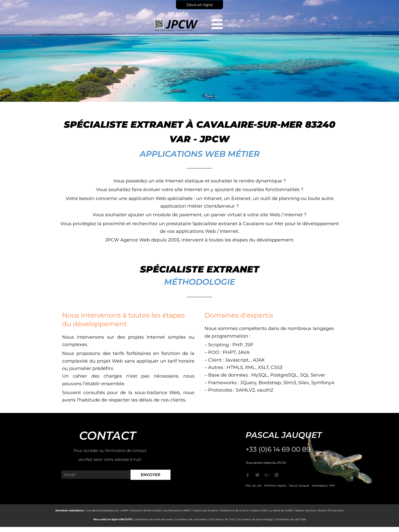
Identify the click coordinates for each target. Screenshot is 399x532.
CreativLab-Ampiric (205, 511)
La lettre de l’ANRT (281, 511)
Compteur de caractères (191, 519)
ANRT (125, 511)
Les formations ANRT (177, 511)
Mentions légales (275, 486)
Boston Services (306, 511)
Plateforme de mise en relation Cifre (244, 511)
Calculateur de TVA (221, 519)
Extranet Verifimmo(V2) (146, 511)
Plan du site (254, 486)
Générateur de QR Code (290, 519)
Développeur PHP (323, 486)
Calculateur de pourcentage (254, 519)
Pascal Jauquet (299, 486)
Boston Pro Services (331, 511)
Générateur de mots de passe (154, 519)
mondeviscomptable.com (103, 511)
